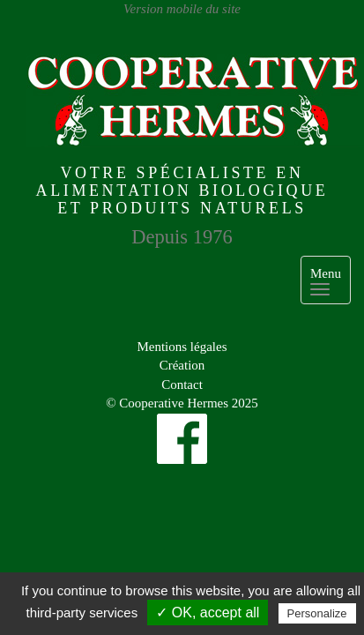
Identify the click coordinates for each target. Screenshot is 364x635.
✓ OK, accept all (208, 613)
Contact (182, 385)
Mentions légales (182, 347)
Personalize (317, 613)
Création (182, 365)
